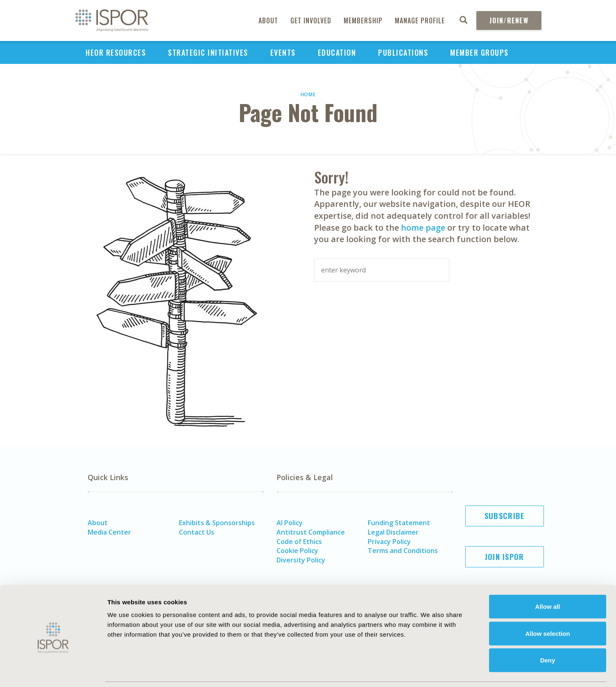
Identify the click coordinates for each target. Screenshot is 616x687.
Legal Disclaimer (393, 532)
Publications (403, 52)
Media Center (109, 532)
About (268, 20)
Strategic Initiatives (208, 52)
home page (423, 228)
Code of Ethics (299, 542)
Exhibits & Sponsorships (217, 523)
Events (283, 52)
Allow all (548, 579)
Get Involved (311, 20)
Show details (452, 671)
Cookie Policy (297, 551)
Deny (548, 633)
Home (308, 94)
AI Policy (290, 523)
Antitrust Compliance (311, 532)
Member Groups (479, 52)
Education (337, 52)
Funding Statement (399, 523)
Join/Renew (509, 20)
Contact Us (197, 532)
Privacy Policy (389, 542)
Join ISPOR (505, 557)
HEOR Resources (116, 52)
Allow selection (547, 607)
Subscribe (505, 516)
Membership (363, 20)
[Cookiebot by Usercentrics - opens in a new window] (53, 671)
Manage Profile (420, 20)
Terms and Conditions (403, 551)
